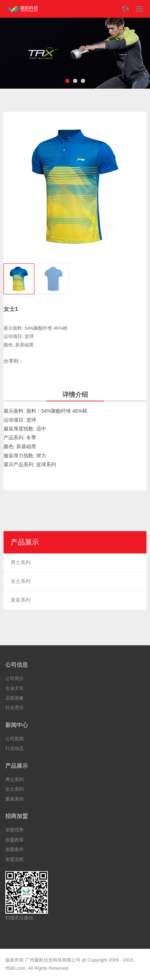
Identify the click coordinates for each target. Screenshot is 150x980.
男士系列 (21, 562)
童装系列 (21, 600)
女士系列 (21, 581)
